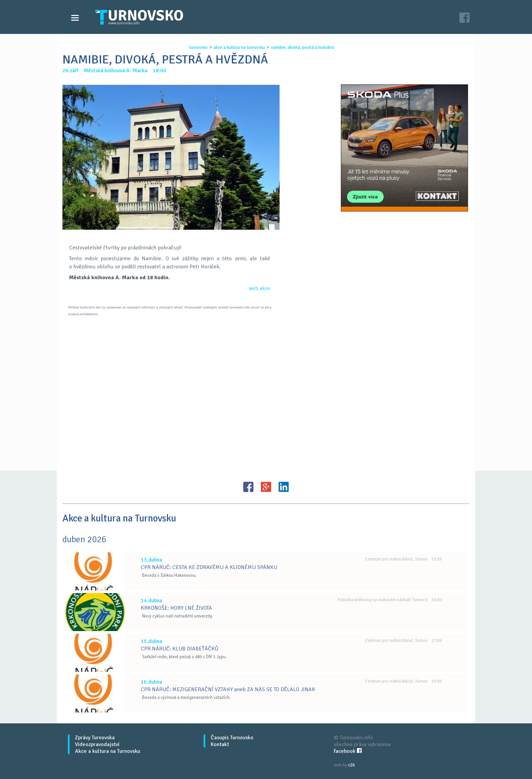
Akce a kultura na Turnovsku (108, 751)
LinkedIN (284, 487)
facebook (348, 751)
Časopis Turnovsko (232, 738)
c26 (351, 765)
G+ (266, 487)
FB (248, 487)
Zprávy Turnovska (95, 738)
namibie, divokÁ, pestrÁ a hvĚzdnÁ (302, 47)
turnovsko (198, 47)
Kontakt (220, 744)
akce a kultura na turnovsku (239, 47)
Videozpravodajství (97, 744)
